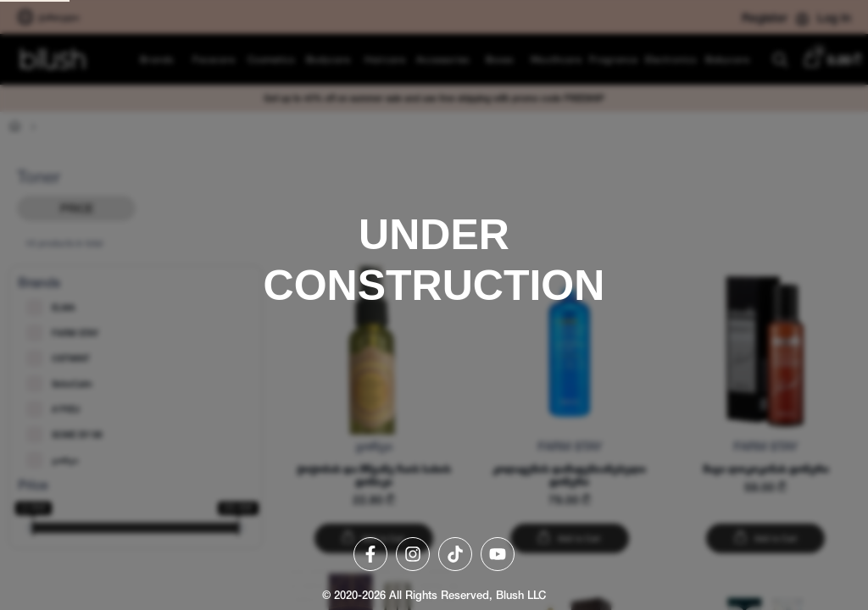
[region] (434, 305)
